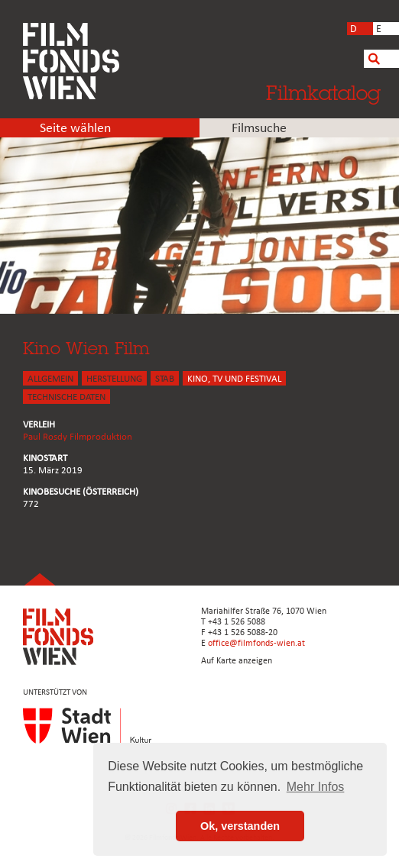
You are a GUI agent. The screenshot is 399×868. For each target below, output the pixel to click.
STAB (165, 379)
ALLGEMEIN (50, 379)
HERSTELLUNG (114, 379)
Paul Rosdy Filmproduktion (78, 437)
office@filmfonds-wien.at (256, 644)
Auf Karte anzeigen (237, 661)
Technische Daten (66, 397)
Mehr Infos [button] (316, 787)
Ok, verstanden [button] (240, 826)
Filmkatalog (323, 92)
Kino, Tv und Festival (234, 379)
